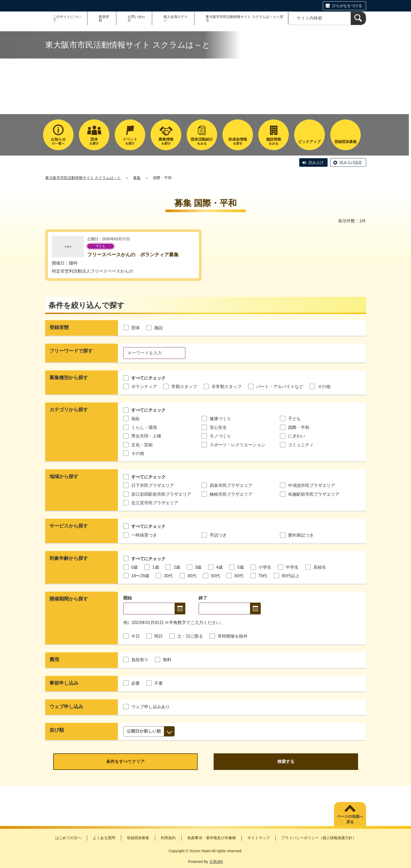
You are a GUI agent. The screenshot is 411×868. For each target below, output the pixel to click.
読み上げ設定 (351, 162)
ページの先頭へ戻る (350, 819)
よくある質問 (104, 838)
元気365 (216, 862)
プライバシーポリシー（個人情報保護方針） (319, 838)
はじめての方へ (68, 838)
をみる (202, 141)
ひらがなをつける (347, 6)
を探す (94, 141)
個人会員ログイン (176, 18)
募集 (137, 178)
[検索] (358, 18)
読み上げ (316, 162)
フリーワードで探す (71, 351)
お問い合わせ (136, 18)
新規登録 (104, 18)
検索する (286, 762)
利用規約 (168, 838)
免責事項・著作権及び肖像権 (212, 838)
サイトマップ (259, 838)
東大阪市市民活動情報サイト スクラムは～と (83, 178)
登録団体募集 (138, 838)
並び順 (57, 730)
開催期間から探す (69, 599)
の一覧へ (58, 141)
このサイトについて (67, 18)
